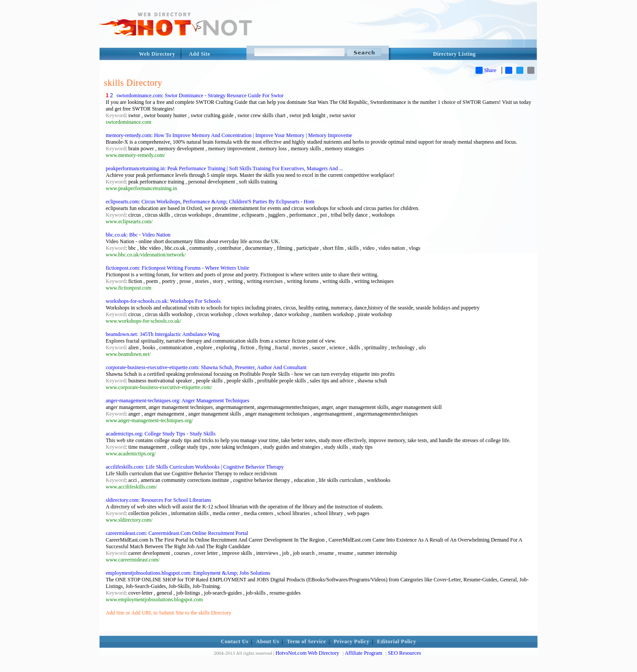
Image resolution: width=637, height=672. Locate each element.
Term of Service (307, 641)
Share (486, 70)
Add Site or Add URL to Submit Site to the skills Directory (169, 613)
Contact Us (234, 641)
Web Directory (157, 54)
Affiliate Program (363, 653)
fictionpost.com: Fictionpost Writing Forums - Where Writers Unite (177, 268)
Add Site (200, 54)
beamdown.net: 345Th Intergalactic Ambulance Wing (163, 334)
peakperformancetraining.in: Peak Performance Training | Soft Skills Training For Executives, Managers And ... (224, 168)
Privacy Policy (351, 641)
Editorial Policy (396, 641)
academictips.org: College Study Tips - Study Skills (161, 434)
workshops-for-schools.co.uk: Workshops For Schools (163, 301)
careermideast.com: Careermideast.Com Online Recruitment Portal (177, 533)
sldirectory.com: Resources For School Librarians (158, 500)
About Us (268, 641)
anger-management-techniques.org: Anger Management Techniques (177, 401)
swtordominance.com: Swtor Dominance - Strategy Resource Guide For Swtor (200, 95)
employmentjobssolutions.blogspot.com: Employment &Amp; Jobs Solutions (188, 573)
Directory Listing (455, 54)
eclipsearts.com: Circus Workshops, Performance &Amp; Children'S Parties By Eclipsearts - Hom (210, 202)
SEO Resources (405, 653)
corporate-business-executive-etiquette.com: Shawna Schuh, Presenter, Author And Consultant (206, 367)
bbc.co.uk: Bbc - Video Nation (138, 235)
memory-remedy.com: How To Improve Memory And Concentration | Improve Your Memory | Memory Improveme (229, 135)
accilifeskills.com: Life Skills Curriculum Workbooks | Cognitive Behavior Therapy (195, 467)
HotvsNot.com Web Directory (307, 653)
